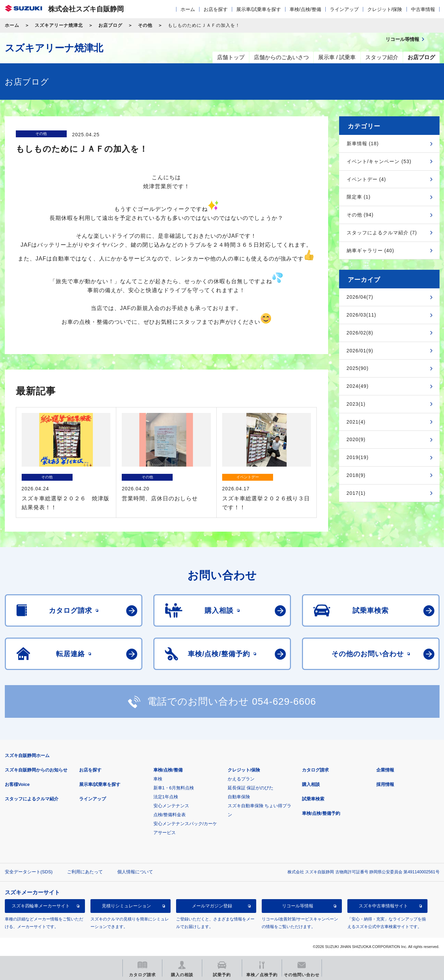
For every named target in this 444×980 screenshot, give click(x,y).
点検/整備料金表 (170, 815)
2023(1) (356, 404)
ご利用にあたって (85, 872)
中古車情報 (423, 9)
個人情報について (135, 872)
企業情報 (385, 770)
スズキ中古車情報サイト (383, 906)
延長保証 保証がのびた (251, 788)
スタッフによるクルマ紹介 (32, 799)
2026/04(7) (360, 297)
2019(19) (358, 457)
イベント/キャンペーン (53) (379, 161)
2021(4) (356, 422)
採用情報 (385, 784)
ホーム (188, 9)
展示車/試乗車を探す (259, 9)
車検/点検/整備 (305, 9)
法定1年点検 (166, 797)
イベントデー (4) (366, 179)
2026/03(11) (362, 315)
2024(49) (358, 386)
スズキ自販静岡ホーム (27, 755)
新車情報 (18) (363, 143)
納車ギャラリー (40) (371, 251)
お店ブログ (110, 25)
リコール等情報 (298, 906)
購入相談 (311, 784)
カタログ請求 (315, 770)
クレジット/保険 (385, 9)
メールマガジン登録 (212, 906)
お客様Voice (17, 784)
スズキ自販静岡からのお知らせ (36, 770)
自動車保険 (239, 797)
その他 (145, 25)
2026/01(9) (360, 351)
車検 (158, 779)
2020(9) (356, 439)
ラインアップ (344, 9)
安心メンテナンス (171, 806)
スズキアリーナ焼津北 (59, 25)
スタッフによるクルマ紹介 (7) (382, 233)
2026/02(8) (360, 333)
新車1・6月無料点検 (174, 788)
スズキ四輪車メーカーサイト (41, 906)
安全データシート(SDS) (29, 872)
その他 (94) (360, 215)
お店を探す (216, 9)
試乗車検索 (313, 799)
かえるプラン (241, 779)
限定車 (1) (359, 197)
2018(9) (356, 475)
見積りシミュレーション (126, 906)
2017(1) (356, 493)
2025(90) (358, 368)
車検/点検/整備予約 (321, 813)
